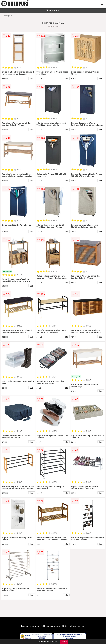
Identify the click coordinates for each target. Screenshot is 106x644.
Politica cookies (76, 626)
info (32, 78)
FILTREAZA (53, 10)
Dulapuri (8, 16)
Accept (64, 642)
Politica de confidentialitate (54, 626)
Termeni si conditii (30, 626)
